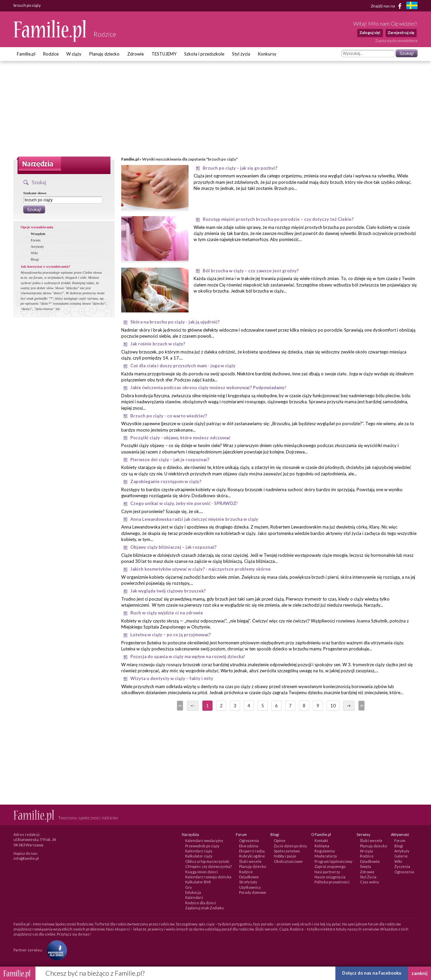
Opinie (280, 840)
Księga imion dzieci (202, 872)
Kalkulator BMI (198, 882)
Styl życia (241, 54)
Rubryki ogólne (252, 856)
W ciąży (74, 54)
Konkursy (267, 54)
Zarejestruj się (401, 32)
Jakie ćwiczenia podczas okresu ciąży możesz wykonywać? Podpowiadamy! (208, 387)
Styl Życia (368, 877)
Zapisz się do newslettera (396, 41)
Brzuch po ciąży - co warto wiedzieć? (169, 416)
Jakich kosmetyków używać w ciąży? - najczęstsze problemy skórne (201, 569)
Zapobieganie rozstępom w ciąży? (166, 481)
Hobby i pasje (285, 856)
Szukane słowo (35, 193)
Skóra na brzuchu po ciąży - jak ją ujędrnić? (175, 322)
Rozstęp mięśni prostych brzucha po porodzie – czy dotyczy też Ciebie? (278, 219)
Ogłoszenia (249, 840)
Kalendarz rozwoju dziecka (208, 877)
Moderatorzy (326, 856)
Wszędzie (38, 234)
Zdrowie (136, 54)
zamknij (420, 973)
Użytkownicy (250, 887)
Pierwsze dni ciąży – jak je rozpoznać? (170, 460)
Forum (36, 240)
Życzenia (402, 866)
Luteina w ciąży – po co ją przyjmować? (171, 635)
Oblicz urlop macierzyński (207, 861)
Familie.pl (26, 54)
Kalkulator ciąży (199, 856)
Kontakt (321, 840)
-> (349, 706)
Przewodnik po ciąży (202, 846)
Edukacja (193, 892)
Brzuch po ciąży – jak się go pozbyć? (240, 168)
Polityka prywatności (332, 882)
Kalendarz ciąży (199, 851)
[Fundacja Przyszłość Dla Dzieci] (55, 950)
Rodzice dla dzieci (201, 903)
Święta (366, 866)
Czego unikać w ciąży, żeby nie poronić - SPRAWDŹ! (184, 503)
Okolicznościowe (288, 861)
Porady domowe (253, 892)
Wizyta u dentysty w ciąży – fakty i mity (172, 678)
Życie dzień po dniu (290, 846)
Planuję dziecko (104, 54)
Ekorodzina (249, 846)
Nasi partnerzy (327, 872)
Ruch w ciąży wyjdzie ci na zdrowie (167, 613)
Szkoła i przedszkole (204, 54)
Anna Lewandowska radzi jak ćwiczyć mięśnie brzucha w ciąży (194, 519)
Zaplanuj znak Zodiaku (205, 908)
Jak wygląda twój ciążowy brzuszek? (168, 591)
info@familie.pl (26, 858)
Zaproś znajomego (330, 866)
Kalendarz (194, 897)
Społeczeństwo (287, 851)
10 (333, 706)
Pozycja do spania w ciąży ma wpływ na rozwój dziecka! (188, 656)
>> (361, 706)
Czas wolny (370, 882)
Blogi (35, 259)
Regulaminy (325, 851)
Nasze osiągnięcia (330, 877)
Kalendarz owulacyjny (204, 840)
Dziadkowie (249, 877)
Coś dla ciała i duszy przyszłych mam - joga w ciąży (183, 366)
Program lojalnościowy (334, 861)
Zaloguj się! (370, 32)
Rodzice (51, 54)
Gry (189, 887)
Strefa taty (248, 882)
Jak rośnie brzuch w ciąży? (158, 344)
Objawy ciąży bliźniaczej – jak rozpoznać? (173, 547)
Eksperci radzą (252, 851)
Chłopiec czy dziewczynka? (208, 866)
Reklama (322, 846)
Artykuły (37, 246)
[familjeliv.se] (412, 6)
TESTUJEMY (164, 54)
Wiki (34, 253)
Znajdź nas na (387, 6)
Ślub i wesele (250, 861)
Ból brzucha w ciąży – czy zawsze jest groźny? (251, 271)
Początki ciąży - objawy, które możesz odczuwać (180, 438)
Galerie (401, 856)
